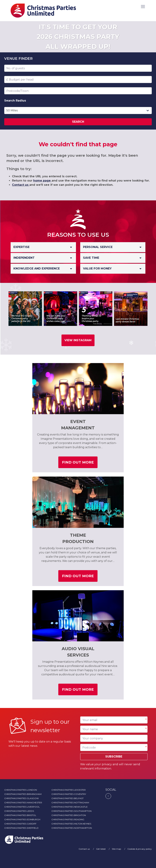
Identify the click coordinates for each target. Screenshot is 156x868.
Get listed (101, 849)
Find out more (80, 464)
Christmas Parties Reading (68, 819)
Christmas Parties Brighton (69, 815)
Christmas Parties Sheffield (21, 828)
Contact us (21, 185)
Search (78, 122)
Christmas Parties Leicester (69, 790)
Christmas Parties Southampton (71, 811)
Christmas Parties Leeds (19, 811)
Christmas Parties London (21, 790)
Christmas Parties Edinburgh (22, 819)
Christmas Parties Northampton (72, 828)
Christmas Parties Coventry (69, 794)
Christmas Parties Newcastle (70, 807)
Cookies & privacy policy (140, 849)
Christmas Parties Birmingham (23, 794)
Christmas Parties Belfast (67, 798)
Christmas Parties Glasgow (21, 798)
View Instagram (78, 340)
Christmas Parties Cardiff (20, 824)
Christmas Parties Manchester (23, 803)
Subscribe (114, 757)
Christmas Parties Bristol (20, 815)
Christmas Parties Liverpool (22, 807)
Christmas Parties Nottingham (70, 803)
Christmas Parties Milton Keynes (71, 824)
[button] (143, 7)
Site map (117, 849)
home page (42, 181)
